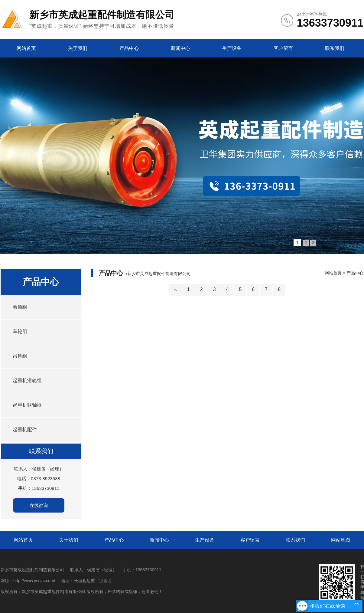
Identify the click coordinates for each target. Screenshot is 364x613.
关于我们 (78, 48)
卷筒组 (20, 307)
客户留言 (283, 48)
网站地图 (341, 540)
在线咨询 (39, 505)
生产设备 (232, 48)
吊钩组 (20, 356)
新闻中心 (180, 48)
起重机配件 (25, 429)
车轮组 (20, 331)
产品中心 (129, 48)
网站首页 (26, 48)
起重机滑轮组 (27, 380)
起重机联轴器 (27, 405)
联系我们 (335, 48)
